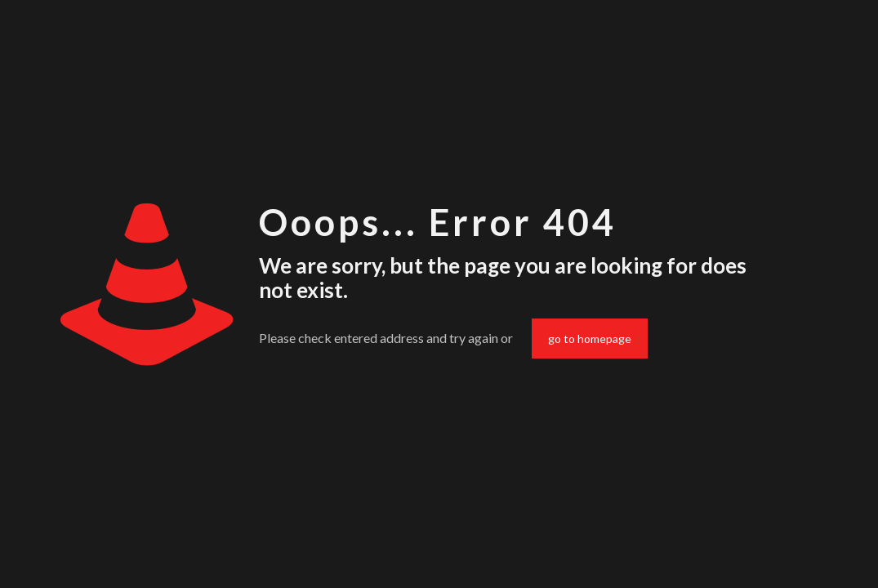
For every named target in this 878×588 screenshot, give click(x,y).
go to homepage (590, 339)
